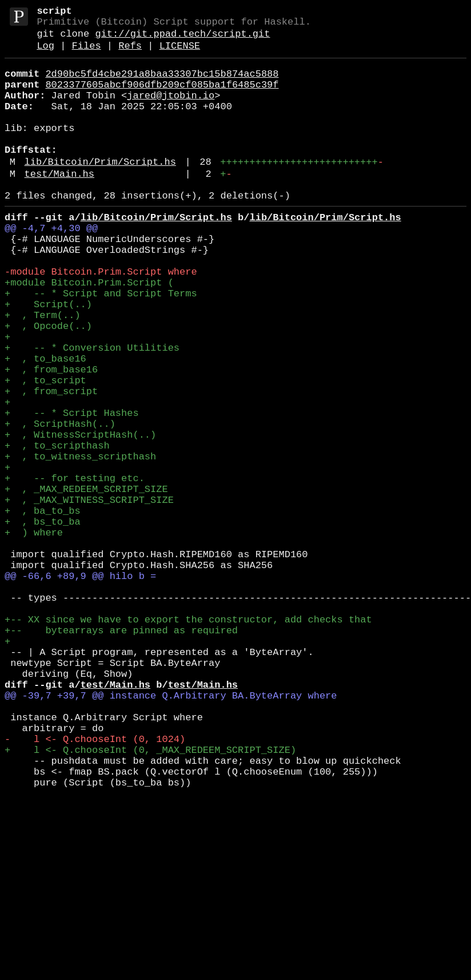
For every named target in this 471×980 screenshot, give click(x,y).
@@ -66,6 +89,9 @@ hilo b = (80, 687)
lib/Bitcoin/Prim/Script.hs (100, 191)
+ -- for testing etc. (75, 569)
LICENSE (180, 54)
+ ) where (34, 635)
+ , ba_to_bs (43, 608)
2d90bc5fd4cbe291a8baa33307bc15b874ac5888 (162, 84)
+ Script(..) (48, 358)
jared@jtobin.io (171, 111)
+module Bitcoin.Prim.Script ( (89, 332)
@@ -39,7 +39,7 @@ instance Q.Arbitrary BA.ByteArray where (171, 832)
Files (87, 54)
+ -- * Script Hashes (72, 490)
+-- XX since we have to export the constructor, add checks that (188, 740)
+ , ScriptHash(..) (60, 503)
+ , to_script (45, 451)
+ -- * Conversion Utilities (92, 411)
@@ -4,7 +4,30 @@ (51, 266)
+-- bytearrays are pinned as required (121, 753)
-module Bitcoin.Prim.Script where (101, 319)
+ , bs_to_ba (43, 622)
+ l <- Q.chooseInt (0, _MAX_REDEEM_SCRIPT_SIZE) (150, 898)
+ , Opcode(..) (48, 385)
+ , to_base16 (45, 424)
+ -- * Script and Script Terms (101, 345)
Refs (130, 54)
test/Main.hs (59, 205)
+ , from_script (51, 464)
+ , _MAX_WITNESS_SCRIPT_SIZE (89, 595)
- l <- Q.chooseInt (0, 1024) (95, 885)
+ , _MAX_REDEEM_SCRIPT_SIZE (86, 582)
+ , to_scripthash (57, 529)
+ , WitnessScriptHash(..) (80, 516)
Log (45, 54)
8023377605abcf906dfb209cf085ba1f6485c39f (162, 98)
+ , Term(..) (43, 372)
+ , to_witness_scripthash (80, 543)
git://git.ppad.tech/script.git (182, 40)
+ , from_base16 (51, 437)
